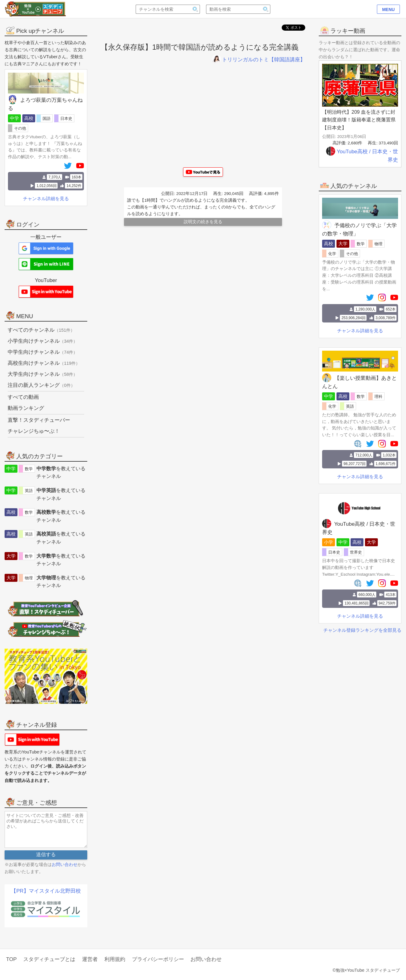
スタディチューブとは (49, 959)
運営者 (90, 959)
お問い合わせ (65, 864)
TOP (11, 959)
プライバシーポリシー (158, 959)
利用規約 (115, 959)
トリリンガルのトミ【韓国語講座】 (259, 60)
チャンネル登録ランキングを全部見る (362, 630)
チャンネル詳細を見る (360, 331)
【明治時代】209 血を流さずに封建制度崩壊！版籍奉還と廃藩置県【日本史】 (359, 120)
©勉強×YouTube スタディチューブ (366, 970)
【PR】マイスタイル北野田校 (46, 891)
